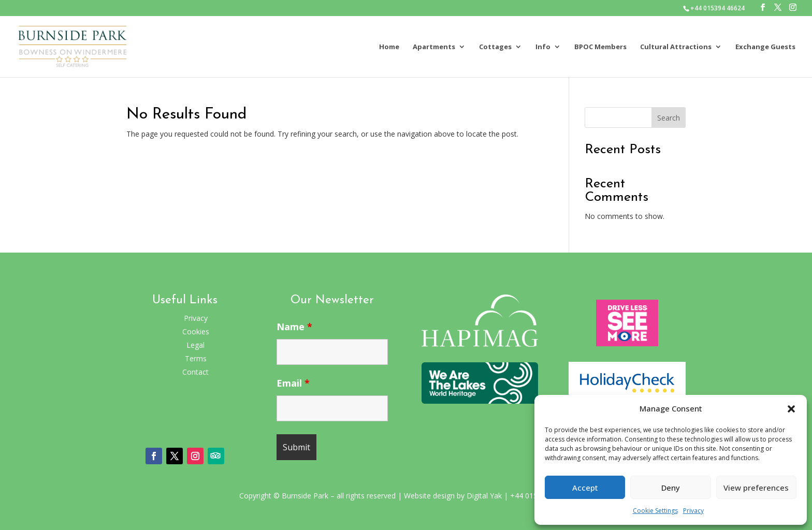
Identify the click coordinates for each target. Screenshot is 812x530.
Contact (195, 372)
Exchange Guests (765, 47)
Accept (585, 488)
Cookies (196, 332)
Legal (195, 345)
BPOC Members (600, 47)
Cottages (495, 47)
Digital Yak (484, 496)
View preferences (756, 488)
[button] (791, 409)
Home (389, 47)
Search (669, 118)
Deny (671, 488)
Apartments (434, 47)
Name (294, 327)
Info (543, 47)
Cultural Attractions (676, 47)
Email (293, 383)
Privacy (693, 511)
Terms (196, 358)
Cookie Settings (655, 511)
